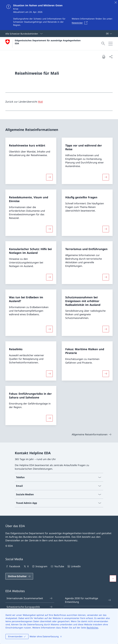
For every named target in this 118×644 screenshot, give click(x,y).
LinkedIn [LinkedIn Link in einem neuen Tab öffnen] (74, 566)
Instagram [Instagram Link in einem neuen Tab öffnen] (39, 566)
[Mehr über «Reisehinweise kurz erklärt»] (49, 177)
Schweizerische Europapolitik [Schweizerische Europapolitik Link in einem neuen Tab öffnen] (30, 607)
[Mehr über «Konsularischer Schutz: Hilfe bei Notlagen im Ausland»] (49, 277)
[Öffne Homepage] (43, 44)
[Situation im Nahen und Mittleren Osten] (59, 15)
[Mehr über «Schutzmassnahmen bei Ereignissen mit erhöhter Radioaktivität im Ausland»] (106, 329)
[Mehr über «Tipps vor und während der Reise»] (106, 177)
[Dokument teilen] (111, 57)
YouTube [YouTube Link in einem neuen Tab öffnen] (57, 566)
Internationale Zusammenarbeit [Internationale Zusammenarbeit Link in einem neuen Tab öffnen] (30, 598)
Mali (40, 102)
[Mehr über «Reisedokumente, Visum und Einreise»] (49, 229)
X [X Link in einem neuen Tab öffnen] (26, 566)
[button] (113, 578)
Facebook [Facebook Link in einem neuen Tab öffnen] (13, 566)
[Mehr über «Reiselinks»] (49, 374)
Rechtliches (92, 628)
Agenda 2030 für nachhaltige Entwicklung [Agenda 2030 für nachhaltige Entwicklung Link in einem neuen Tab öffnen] (88, 600)
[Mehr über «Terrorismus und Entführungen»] (106, 277)
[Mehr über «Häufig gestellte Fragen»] (106, 229)
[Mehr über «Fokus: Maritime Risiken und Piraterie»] (106, 374)
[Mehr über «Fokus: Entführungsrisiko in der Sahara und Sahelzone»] (49, 418)
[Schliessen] (116, 2)
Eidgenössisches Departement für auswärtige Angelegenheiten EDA (48, 42)
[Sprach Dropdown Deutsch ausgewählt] (109, 34)
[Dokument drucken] (104, 57)
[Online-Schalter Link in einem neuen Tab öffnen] (19, 576)
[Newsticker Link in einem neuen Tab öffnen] (80, 23)
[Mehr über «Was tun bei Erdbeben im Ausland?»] (49, 329)
